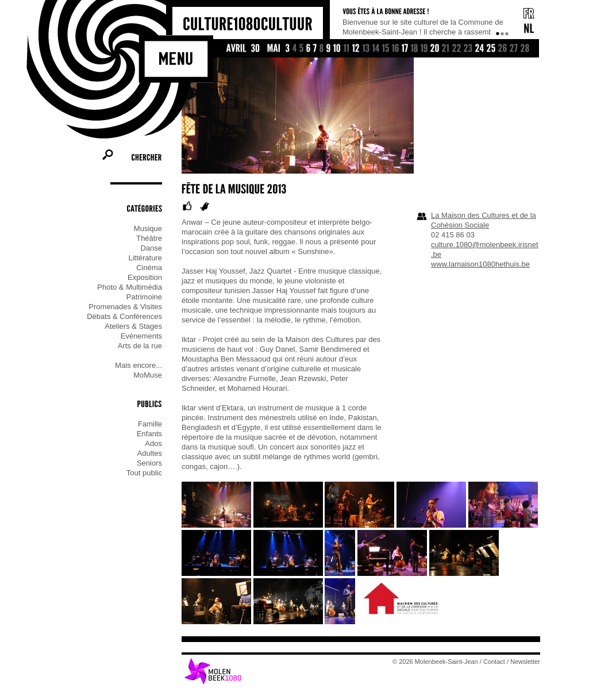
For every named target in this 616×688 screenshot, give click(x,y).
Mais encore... (138, 365)
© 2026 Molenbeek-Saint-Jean (435, 662)
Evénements (141, 336)
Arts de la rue (140, 346)
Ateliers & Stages (133, 326)
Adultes (150, 453)
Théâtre (149, 238)
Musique (148, 228)
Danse (151, 248)
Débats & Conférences (124, 316)
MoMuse (148, 375)
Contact (494, 662)
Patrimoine (144, 297)
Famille (150, 424)
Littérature (145, 258)
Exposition (145, 277)
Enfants (149, 434)
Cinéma (149, 268)
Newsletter (525, 662)
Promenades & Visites (125, 307)
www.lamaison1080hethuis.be (480, 264)
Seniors (149, 463)
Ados (153, 443)
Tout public (144, 473)
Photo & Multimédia (130, 287)
